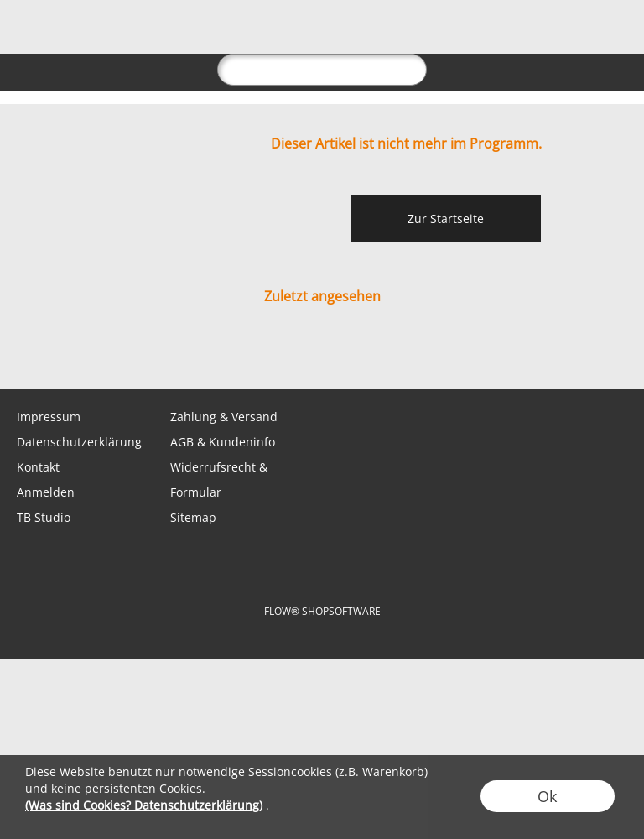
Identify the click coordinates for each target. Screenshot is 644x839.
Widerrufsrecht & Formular (219, 479)
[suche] (322, 70)
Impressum (49, 417)
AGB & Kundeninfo (223, 442)
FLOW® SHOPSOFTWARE (322, 611)
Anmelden (46, 492)
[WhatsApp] (66, 356)
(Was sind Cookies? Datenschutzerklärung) (144, 805)
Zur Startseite (446, 219)
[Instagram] (157, 356)
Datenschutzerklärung (79, 442)
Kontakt (38, 467)
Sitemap (193, 517)
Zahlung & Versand (224, 417)
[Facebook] (112, 356)
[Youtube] (202, 356)
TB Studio (44, 517)
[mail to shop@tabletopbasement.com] (21, 356)
